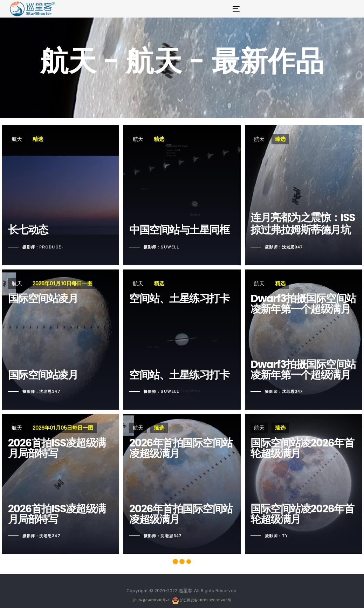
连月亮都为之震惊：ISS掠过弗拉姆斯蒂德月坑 (299, 226)
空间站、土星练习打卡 (180, 340)
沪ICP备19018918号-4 (152, 600)
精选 (38, 139)
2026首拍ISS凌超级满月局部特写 (57, 514)
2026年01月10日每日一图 (63, 283)
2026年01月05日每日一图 (63, 428)
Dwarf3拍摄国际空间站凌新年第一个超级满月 (300, 370)
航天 (17, 139)
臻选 (277, 139)
